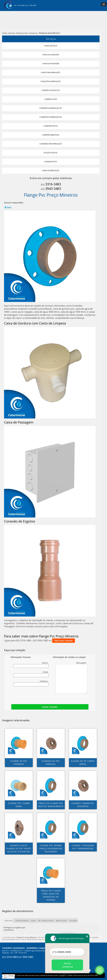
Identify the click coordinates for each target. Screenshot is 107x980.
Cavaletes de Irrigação (51, 81)
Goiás (33, 921)
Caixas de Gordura (51, 55)
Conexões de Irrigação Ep (51, 108)
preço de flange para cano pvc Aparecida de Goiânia (51, 895)
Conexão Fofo (51, 99)
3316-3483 (21, 5)
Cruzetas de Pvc (51, 153)
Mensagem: (71, 678)
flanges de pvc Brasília (51, 763)
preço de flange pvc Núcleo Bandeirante (51, 805)
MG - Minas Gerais (46, 921)
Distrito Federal (22, 921)
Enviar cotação (50, 707)
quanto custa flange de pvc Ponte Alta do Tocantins (19, 848)
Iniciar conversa (67, 965)
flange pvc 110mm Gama (19, 805)
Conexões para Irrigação (51, 144)
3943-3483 (33, 5)
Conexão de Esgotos (51, 90)
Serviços (51, 39)
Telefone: (31, 683)
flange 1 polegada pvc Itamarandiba (83, 847)
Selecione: (9, 921)
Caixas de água (51, 46)
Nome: (31, 665)
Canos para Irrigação (51, 72)
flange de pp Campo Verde (83, 763)
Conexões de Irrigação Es (51, 117)
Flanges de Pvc (51, 162)
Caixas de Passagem (51, 64)
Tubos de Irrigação (51, 171)
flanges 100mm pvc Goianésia (83, 805)
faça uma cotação (64, 641)
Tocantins (73, 921)
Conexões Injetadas (51, 135)
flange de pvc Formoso (19, 763)
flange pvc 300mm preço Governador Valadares (51, 848)
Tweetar (8, 207)
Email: (31, 674)
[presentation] (28, 695)
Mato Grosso (62, 921)
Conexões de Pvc (51, 126)
